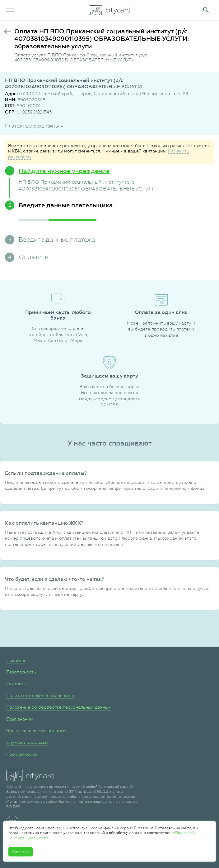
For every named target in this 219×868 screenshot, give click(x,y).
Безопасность (21, 672)
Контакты (16, 684)
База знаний (20, 719)
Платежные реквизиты (32, 126)
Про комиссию (22, 754)
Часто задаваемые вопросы (36, 731)
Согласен (21, 852)
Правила (16, 660)
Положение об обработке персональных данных (58, 707)
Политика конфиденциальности (41, 696)
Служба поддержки (27, 742)
